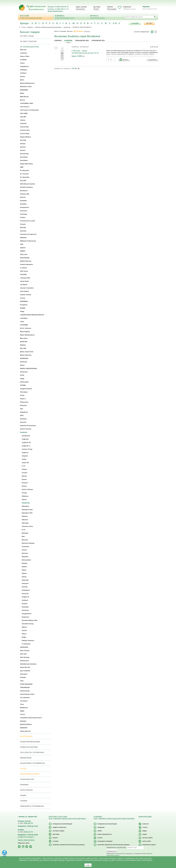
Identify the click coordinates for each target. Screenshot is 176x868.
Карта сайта (147, 841)
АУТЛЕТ (149, 23)
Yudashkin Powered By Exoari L (31, 718)
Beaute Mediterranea (27, 83)
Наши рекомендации (30, 742)
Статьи (145, 827)
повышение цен (82, 40)
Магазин (35, 17)
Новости (146, 824)
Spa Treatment (25, 671)
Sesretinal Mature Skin (30, 620)
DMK (22, 167)
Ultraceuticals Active (27, 694)
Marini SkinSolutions (27, 335)
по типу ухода (27, 36)
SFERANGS (24, 647)
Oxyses (24, 550)
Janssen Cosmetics (27, 288)
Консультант (80, 9)
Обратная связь (24, 843)
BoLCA (23, 100)
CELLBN (23, 117)
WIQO (22, 711)
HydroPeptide (25, 258)
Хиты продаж (26, 790)
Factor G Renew (27, 489)
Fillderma (25, 496)
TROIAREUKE (25, 687)
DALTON (23, 140)
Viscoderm (24, 701)
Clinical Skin (24, 127)
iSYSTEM (23, 275)
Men (23, 536)
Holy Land (24, 254)
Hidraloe (25, 516)
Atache (23, 76)
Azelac (24, 459)
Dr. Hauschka (25, 177)
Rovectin (23, 422)
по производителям (29, 47)
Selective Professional (28, 426)
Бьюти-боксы (26, 736)
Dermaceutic (24, 154)
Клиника (71, 17)
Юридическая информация (62, 824)
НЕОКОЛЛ (24, 728)
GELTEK (23, 228)
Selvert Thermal (26, 429)
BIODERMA (24, 90)
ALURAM (23, 60)
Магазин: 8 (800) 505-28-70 (58, 7)
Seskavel (25, 600)
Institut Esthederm (26, 264)
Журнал (106, 17)
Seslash (25, 604)
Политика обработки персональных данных (69, 845)
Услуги (100, 838)
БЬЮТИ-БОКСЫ (26, 724)
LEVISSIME (24, 325)
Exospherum (25, 207)
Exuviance (24, 211)
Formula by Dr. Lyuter (28, 221)
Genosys (23, 231)
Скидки (24, 801)
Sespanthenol (27, 614)
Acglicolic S (26, 446)
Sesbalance (26, 590)
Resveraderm (26, 560)
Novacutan (24, 372)
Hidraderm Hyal (27, 510)
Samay (24, 577)
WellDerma (24, 708)
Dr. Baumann (25, 170)
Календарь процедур (105, 841)
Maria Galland (25, 332)
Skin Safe (23, 654)
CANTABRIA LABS (27, 103)
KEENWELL (24, 301)
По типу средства (28, 41)
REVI (22, 415)
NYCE (22, 375)
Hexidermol (26, 503)
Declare (23, 150)
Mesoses (25, 540)
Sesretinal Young (28, 624)
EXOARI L (24, 204)
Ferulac (24, 493)
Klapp (22, 311)
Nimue (22, 365)
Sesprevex (25, 617)
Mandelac (25, 533)
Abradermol (26, 436)
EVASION (23, 201)
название (68, 40)
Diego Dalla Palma (26, 164)
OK (88, 865)
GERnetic (23, 238)
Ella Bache (24, 191)
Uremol (24, 630)
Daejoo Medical (25, 137)
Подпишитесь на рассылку (116, 847)
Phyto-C (23, 399)
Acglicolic (25, 439)
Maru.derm (24, 338)
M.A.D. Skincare (26, 328)
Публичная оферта (149, 845)
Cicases (25, 473)
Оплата (96, 9)
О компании (26, 644)
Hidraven (25, 520)
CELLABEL (24, 113)
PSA (22, 409)
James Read (24, 281)
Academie (24, 53)
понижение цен (98, 40)
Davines (23, 147)
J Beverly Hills (25, 278)
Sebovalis (25, 580)
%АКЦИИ (135, 23)
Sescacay (25, 593)
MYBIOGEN (24, 358)
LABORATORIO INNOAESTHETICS (32, 315)
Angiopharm (24, 66)
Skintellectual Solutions (28, 664)
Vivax (22, 704)
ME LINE (23, 348)
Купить (125, 60)
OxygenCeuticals (26, 389)
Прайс (100, 831)
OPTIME (23, 385)
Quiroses (25, 553)
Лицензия (101, 827)
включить (87, 31)
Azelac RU (25, 463)
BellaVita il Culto (26, 87)
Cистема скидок (58, 831)
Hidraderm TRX (27, 513)
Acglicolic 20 (26, 442)
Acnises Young (27, 449)
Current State (25, 134)
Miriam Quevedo (26, 355)
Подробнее (152, 60)
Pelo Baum (24, 392)
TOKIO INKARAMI (26, 684)
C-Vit (23, 466)
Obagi (22, 379)
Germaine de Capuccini (28, 234)
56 (78, 68)
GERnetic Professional (28, 241)
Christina (23, 123)
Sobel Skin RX (25, 667)
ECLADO (23, 181)
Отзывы (56, 841)
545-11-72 (25, 832)
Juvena (23, 298)
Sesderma (75, 47)
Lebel (22, 322)
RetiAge (25, 563)
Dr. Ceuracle (24, 174)
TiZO (22, 681)
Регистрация (112, 9)
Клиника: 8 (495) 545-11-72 (58, 9)
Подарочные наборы (30, 774)
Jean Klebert (24, 291)
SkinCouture (24, 661)
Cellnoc (23, 120)
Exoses (24, 486)
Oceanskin (25, 546)
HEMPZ (23, 251)
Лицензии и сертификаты (32, 806)
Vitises (24, 634)
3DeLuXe (23, 50)
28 (76, 68)
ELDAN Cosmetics (26, 187)
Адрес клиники (81, 7)
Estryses (25, 483)
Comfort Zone (25, 130)
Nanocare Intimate (28, 543)
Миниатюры (26, 758)
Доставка (97, 7)
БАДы (24, 637)
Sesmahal (25, 607)
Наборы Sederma (28, 640)
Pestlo (22, 395)
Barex (22, 80)
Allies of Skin (25, 56)
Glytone (23, 248)
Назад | (24, 27)
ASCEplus (24, 70)
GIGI (22, 244)
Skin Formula (25, 651)
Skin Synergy (25, 657)
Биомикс (23, 721)
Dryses (24, 479)
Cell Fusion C (25, 107)
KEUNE (23, 308)
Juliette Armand (26, 295)
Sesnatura (25, 610)
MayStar (23, 345)
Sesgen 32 (25, 597)
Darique (23, 144)
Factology (24, 214)
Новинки (58, 40)
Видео (145, 831)
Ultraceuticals (25, 691)
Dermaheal (24, 157)
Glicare (24, 500)
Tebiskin (23, 677)
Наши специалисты (105, 834)
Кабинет (110, 7)
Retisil (24, 570)
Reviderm (23, 419)
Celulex (24, 469)
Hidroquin (25, 523)
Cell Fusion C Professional (29, 110)
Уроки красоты (25, 731)
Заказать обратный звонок (55, 11)
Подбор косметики (29, 747)
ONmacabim (24, 382)
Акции (23, 795)
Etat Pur (23, 197)
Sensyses (25, 583)
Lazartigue (24, 318)
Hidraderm (25, 506)
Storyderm (24, 674)
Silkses (24, 627)
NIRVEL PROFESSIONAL (29, 368)
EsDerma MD (25, 194)
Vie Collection (25, 698)
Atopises (25, 456)
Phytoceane (24, 402)
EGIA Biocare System (27, 184)
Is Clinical (24, 268)
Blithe (22, 93)
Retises (24, 567)
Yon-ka (22, 714)
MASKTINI (24, 342)
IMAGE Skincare (26, 261)
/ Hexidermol (84, 47)
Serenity (25, 587)
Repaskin (25, 557)
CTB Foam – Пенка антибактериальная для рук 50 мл (85, 52)
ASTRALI (23, 73)
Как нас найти (147, 838)
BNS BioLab (24, 97)
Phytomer (23, 405)
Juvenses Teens (27, 526)
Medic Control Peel (27, 352)
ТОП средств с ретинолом (32, 752)
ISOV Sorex (24, 271)
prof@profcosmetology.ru (26, 837)
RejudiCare (24, 412)
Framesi (23, 224)
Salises (24, 573)
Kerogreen (24, 305)
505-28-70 (25, 823)
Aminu (22, 63)
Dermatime (24, 160)
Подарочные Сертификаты (32, 763)
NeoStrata (24, 362)
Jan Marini (24, 285)
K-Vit (23, 530)
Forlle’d (23, 217)
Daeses (24, 476)
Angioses (25, 453)
